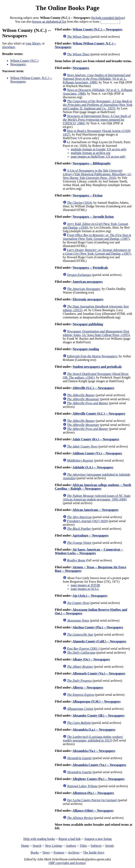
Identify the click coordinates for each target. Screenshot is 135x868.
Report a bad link (70, 839)
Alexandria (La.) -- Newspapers (94, 730)
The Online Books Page (67, 8)
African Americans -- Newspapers (96, 510)
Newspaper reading (86, 349)
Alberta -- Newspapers (88, 687)
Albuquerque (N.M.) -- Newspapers (97, 701)
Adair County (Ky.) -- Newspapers (96, 439)
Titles (83, 846)
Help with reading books (39, 839)
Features (59, 852)
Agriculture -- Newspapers (91, 535)
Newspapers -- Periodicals (90, 268)
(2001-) (83, 649)
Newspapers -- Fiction (87, 195)
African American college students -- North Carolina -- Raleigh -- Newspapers (93, 487)
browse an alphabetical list (49, 22)
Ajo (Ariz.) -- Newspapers (90, 596)
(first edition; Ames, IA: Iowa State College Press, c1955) (96, 333)
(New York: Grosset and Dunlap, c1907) (97, 237)
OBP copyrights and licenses (67, 863)
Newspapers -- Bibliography (92, 163)
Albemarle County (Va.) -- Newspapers (99, 673)
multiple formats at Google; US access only (99, 149)
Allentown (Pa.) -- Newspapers (93, 793)
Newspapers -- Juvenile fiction (93, 217)
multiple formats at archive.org (91, 153)
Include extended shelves (108, 18)
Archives (74, 852)
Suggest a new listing (98, 839)
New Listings (54, 846)
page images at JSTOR (85, 585)
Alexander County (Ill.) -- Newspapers (99, 716)
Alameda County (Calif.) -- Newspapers (99, 641)
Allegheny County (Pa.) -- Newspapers (99, 779)
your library (33, 43)
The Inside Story (94, 852)
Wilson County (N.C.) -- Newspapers (97, 29)
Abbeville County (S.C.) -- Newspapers (99, 414)
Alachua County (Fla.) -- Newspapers (98, 627)
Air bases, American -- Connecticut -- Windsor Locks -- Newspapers (89, 551)
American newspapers (88, 282)
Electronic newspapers (88, 299)
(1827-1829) (88, 521)
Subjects (96, 846)
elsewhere (9, 47)
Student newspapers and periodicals (97, 367)
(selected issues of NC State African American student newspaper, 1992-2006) (97, 498)
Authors (71, 846)
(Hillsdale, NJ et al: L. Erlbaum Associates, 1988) (97, 79)
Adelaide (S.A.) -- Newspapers (93, 467)
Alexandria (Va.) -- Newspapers (94, 751)
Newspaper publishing (88, 324)
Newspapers (18, 64)
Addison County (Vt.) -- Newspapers (97, 453)
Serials (110, 846)
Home (25, 846)
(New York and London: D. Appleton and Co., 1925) (98, 105)
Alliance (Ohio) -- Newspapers (93, 811)
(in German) (92, 800)
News (46, 852)
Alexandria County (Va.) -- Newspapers (99, 765)
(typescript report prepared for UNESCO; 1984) (97, 120)
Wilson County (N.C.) (24, 61)
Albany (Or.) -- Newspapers (91, 659)
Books (35, 852)
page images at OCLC (85, 589)
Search (37, 846)
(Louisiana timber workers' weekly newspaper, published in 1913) (93, 739)
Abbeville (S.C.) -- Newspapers (93, 388)
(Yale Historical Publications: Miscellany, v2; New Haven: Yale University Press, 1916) (97, 174)
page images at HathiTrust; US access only (98, 156)
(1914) (79, 203)
